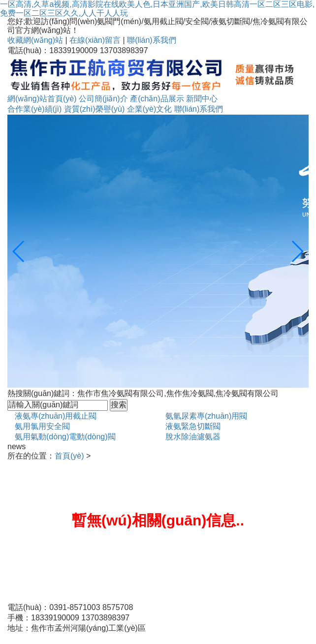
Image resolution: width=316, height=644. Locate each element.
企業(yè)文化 (150, 109)
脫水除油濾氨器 (193, 437)
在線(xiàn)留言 (95, 40)
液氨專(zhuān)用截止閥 (56, 416)
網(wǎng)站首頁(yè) (42, 99)
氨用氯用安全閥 (42, 426)
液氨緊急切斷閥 (193, 426)
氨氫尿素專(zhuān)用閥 (206, 416)
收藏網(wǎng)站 (35, 40)
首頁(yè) (69, 456)
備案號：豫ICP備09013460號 (59, 638)
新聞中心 (202, 99)
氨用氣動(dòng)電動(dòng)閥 (65, 437)
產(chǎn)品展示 (157, 99)
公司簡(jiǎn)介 (103, 99)
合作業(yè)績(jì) (34, 109)
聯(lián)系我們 (152, 40)
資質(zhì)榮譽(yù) (95, 109)
